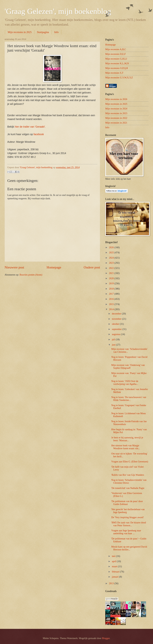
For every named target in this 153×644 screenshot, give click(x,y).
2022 (112, 268)
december (117, 314)
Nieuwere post (14, 267)
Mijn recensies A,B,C (116, 49)
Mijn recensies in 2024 (116, 109)
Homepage (54, 267)
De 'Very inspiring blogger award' (127, 517)
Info (56, 32)
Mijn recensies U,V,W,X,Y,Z (119, 78)
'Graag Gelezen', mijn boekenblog (58, 11)
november (117, 319)
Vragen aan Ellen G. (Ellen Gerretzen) (130, 462)
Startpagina (43, 32)
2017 (112, 294)
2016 (112, 299)
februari (116, 572)
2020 (112, 278)
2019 (112, 283)
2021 (112, 273)
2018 (112, 289)
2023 (112, 263)
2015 (112, 304)
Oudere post (92, 267)
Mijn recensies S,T (114, 73)
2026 (112, 247)
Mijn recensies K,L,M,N (117, 63)
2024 (112, 258)
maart (115, 566)
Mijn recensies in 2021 (116, 123)
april (114, 561)
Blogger (106, 638)
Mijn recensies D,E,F (115, 54)
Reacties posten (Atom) (31, 275)
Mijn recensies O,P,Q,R (117, 68)
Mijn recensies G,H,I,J (116, 59)
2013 (112, 583)
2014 (112, 309)
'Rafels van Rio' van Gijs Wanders (128, 475)
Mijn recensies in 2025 (20, 32)
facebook (39, 134)
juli (114, 339)
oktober (116, 324)
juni (114, 345)
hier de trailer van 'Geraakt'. (30, 127)
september (117, 329)
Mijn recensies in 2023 (116, 113)
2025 (112, 253)
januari (116, 577)
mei (114, 556)
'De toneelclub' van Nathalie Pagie (128, 488)
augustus (116, 334)
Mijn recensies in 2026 (116, 99)
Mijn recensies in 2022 (116, 118)
